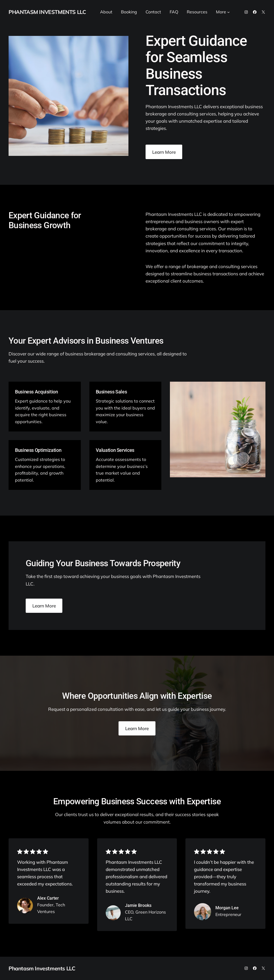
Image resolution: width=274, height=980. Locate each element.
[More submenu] (229, 12)
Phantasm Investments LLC (47, 12)
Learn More (164, 152)
